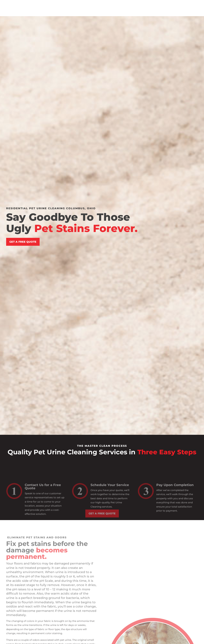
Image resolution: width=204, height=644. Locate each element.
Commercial (118, 6)
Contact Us (154, 6)
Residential (93, 6)
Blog (138, 6)
